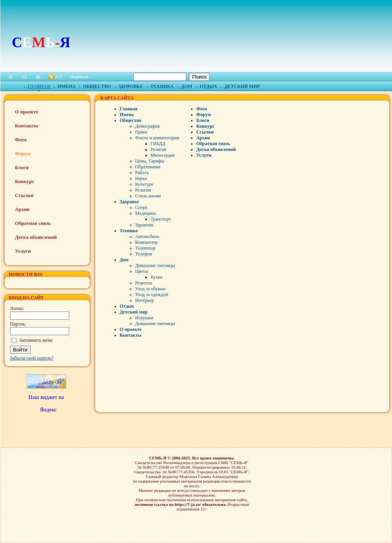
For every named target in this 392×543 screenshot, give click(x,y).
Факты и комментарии (157, 138)
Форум (23, 153)
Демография (147, 126)
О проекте (27, 112)
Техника (162, 86)
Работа (142, 173)
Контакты (27, 126)
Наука (141, 178)
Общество (97, 86)
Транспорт (161, 219)
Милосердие (163, 155)
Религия (159, 149)
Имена (67, 86)
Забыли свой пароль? (32, 358)
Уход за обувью (151, 289)
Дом (187, 86)
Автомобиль (147, 236)
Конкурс (25, 181)
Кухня (157, 277)
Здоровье (131, 86)
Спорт (141, 207)
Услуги (23, 251)
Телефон (144, 254)
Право (141, 132)
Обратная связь (33, 223)
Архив (22, 209)
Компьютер (147, 242)
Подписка (79, 77)
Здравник (145, 225)
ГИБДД (158, 144)
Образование (148, 167)
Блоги (22, 167)
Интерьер (145, 300)
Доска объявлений (36, 237)
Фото (21, 140)
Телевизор (145, 248)
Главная (39, 86)
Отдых (208, 86)
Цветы (142, 271)
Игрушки (144, 318)
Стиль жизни (148, 196)
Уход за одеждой (152, 295)
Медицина (146, 213)
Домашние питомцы (155, 266)
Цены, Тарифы (150, 161)
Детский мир (242, 86)
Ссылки (24, 195)
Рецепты (144, 283)
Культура (144, 184)
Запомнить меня (36, 340)
